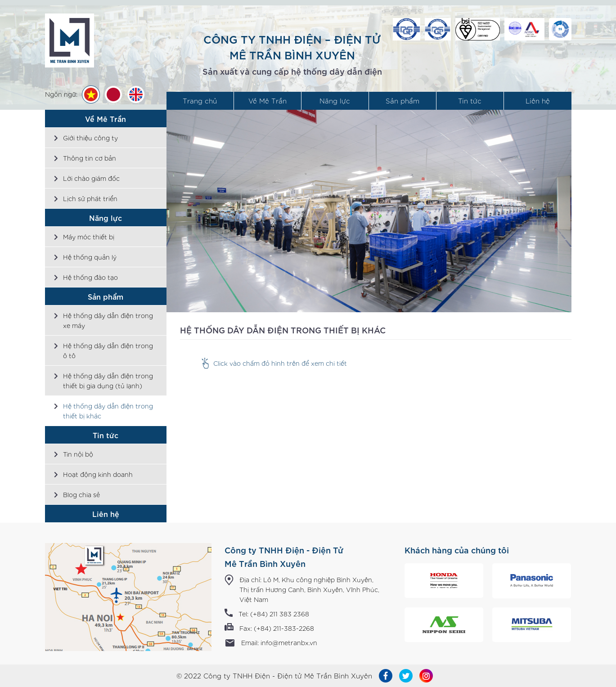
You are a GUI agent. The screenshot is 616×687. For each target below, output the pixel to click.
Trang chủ (200, 101)
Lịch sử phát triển (90, 198)
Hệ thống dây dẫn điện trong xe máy (108, 320)
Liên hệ (538, 101)
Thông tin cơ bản (90, 158)
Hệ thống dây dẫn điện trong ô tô (108, 350)
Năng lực (335, 101)
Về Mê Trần (268, 101)
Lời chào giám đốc (91, 178)
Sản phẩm (402, 101)
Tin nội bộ (78, 454)
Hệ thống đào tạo (90, 277)
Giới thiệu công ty (90, 138)
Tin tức (470, 101)
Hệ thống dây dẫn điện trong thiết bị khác (108, 411)
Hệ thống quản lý (90, 257)
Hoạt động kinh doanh (98, 474)
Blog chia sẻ (81, 494)
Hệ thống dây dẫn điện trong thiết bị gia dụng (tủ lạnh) (108, 381)
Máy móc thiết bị (89, 237)
